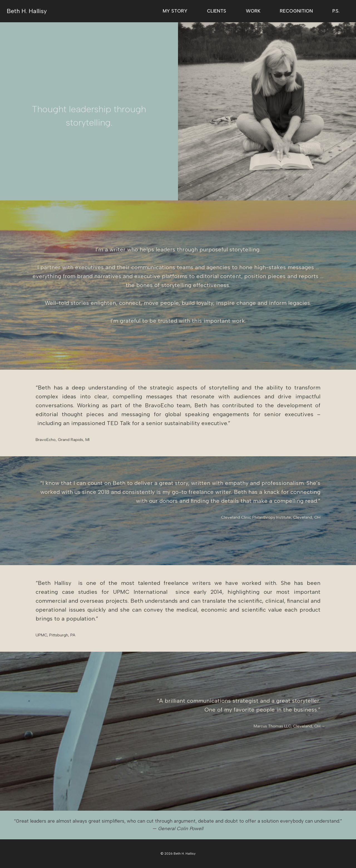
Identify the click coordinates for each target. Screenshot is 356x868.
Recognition (296, 11)
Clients (217, 11)
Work (253, 11)
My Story (175, 11)
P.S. (336, 11)
